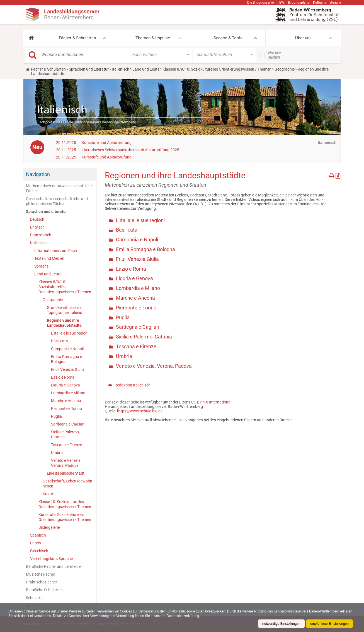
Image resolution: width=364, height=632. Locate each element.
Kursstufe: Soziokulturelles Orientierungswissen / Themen (65, 517)
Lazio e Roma (63, 377)
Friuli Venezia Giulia (68, 369)
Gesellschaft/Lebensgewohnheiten (67, 484)
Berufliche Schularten (44, 590)
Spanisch (38, 535)
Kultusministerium (327, 3)
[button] (31, 38)
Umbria (57, 453)
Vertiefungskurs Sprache (51, 559)
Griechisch (39, 551)
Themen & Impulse (153, 38)
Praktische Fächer (42, 582)
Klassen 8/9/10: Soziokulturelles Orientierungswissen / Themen (217, 69)
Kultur (48, 494)
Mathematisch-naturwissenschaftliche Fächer (59, 188)
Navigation (38, 174)
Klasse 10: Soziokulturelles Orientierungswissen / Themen (65, 504)
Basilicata (60, 341)
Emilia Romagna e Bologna (66, 359)
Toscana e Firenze (66, 445)
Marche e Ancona (66, 401)
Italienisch (121, 69)
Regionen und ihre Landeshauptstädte (64, 323)
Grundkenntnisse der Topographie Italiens (65, 310)
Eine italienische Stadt (66, 473)
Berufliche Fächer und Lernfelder (54, 566)
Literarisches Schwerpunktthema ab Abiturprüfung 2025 (130, 150)
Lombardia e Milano (68, 393)
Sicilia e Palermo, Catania (65, 434)
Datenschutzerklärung (183, 616)
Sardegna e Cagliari (68, 424)
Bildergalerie (49, 527)
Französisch (41, 235)
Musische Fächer (41, 574)
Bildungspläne (299, 3)
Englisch (37, 227)
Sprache (41, 266)
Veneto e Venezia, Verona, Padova (66, 463)
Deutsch (37, 219)
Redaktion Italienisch (133, 385)
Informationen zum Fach (56, 251)
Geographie (285, 69)
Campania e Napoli (67, 349)
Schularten (35, 598)
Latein (36, 543)
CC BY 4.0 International (211, 402)
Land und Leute (146, 69)
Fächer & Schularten (77, 38)
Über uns (303, 38)
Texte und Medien (49, 258)
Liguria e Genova (65, 385)
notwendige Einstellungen (281, 624)
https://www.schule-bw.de (140, 411)
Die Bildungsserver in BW (266, 3)
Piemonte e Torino (66, 408)
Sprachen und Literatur (89, 69)
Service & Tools (228, 38)
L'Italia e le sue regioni (70, 333)
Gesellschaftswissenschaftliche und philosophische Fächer (57, 201)
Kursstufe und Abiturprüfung (107, 143)
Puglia (56, 416)
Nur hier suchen (275, 55)
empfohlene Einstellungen (329, 624)
